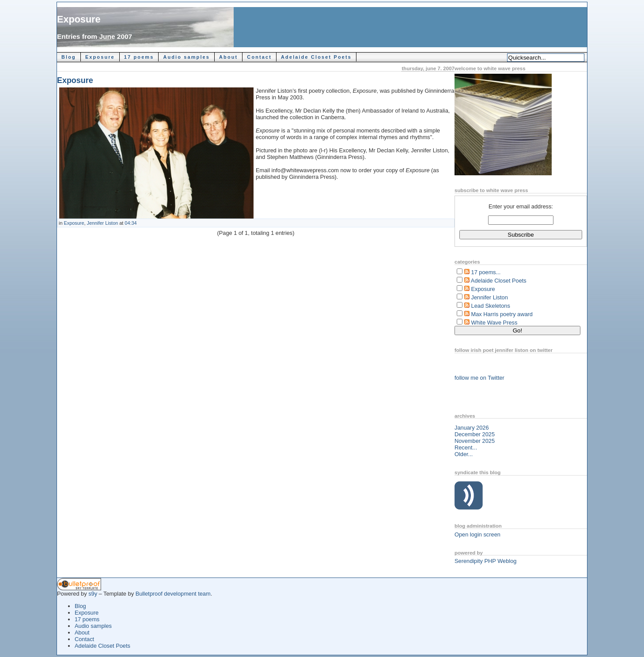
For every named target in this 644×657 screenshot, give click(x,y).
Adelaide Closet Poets (316, 57)
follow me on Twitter (479, 378)
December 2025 (475, 434)
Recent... (466, 447)
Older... (464, 454)
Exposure (79, 19)
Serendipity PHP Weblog (485, 561)
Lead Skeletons (491, 306)
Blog (69, 57)
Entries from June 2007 (95, 36)
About (228, 57)
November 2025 (475, 441)
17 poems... (486, 272)
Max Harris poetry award (502, 314)
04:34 (131, 223)
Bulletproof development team (173, 594)
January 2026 (472, 428)
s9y (93, 594)
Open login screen (477, 534)
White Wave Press (494, 323)
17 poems (139, 57)
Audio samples (186, 57)
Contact (259, 57)
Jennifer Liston (103, 223)
